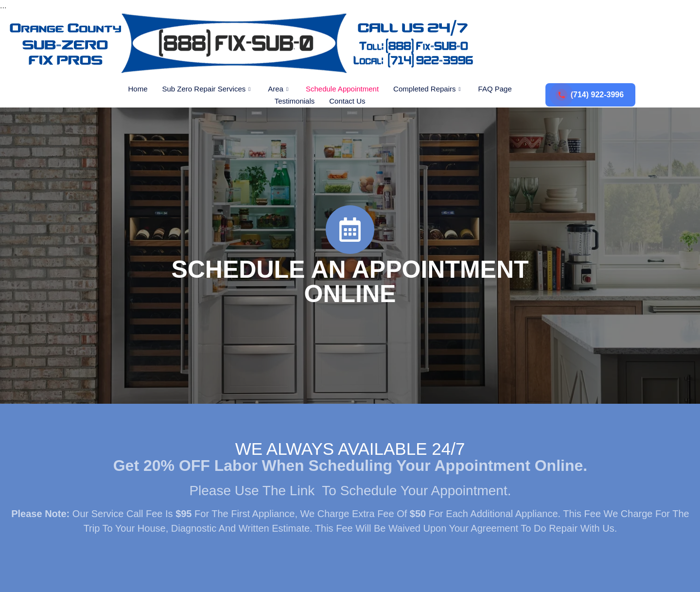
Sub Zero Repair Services (206, 89)
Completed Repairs (427, 89)
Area (278, 89)
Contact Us (347, 101)
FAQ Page (495, 89)
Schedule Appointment (342, 89)
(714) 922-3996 (590, 95)
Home (138, 89)
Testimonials (295, 101)
